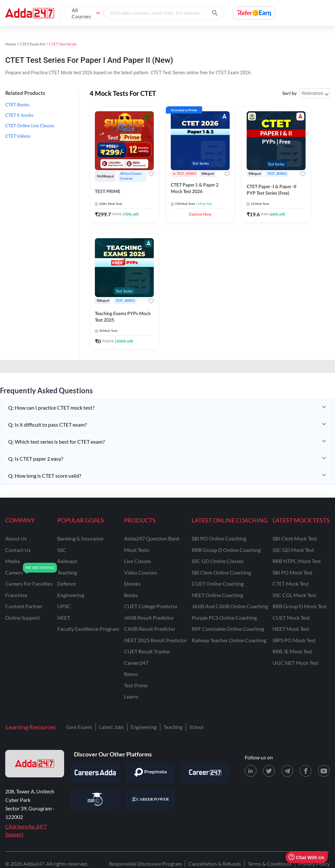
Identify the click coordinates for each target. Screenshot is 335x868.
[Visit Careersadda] (95, 772)
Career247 (136, 663)
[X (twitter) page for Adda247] (269, 771)
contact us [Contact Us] (18, 550)
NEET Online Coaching (217, 595)
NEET (64, 618)
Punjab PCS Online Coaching (224, 618)
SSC (62, 550)
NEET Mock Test (291, 629)
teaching (67, 572)
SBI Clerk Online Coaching (221, 572)
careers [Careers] (14, 572)
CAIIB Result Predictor (150, 629)
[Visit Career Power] (150, 799)
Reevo (131, 674)
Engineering (144, 727)
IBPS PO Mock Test (294, 640)
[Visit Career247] (205, 772)
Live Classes (138, 561)
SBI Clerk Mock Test (295, 538)
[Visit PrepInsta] (150, 772)
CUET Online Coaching (218, 584)
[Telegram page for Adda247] (287, 771)
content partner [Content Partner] (24, 606)
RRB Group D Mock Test (300, 606)
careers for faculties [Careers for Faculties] (29, 584)
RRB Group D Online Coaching (226, 550)
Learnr (131, 696)
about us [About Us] (16, 538)
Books (131, 595)
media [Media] (12, 561)
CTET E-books (19, 115)
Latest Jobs (112, 727)
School (196, 727)
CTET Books (17, 105)
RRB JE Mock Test (292, 651)
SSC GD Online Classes (218, 561)
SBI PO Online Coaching (219, 538)
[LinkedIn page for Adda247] (251, 771)
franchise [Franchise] (16, 595)
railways (67, 561)
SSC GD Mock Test (293, 550)
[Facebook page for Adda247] (306, 771)
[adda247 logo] (35, 764)
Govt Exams (79, 727)
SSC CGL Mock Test (294, 595)
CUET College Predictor (151, 606)
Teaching (173, 727)
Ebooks (132, 584)
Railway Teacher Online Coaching (229, 640)
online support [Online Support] (23, 618)
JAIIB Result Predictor (149, 618)
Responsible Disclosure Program (145, 864)
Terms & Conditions (270, 864)
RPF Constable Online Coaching (228, 629)
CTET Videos (18, 136)
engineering (71, 595)
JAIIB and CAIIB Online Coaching (230, 606)
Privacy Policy (314, 864)
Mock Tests (137, 550)
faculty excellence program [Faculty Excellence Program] (88, 629)
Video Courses (141, 572)
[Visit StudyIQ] (95, 799)
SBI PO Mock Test (292, 572)
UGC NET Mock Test (296, 663)
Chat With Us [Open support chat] (306, 857)
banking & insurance (80, 538)
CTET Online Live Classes (30, 126)
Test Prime (136, 685)
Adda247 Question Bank (152, 538)
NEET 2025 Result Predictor (156, 640)
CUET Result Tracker (147, 651)
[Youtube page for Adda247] (324, 771)
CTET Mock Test (291, 584)
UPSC (64, 606)
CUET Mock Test (291, 618)
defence (67, 584)
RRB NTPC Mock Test (297, 561)
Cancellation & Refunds (215, 864)
